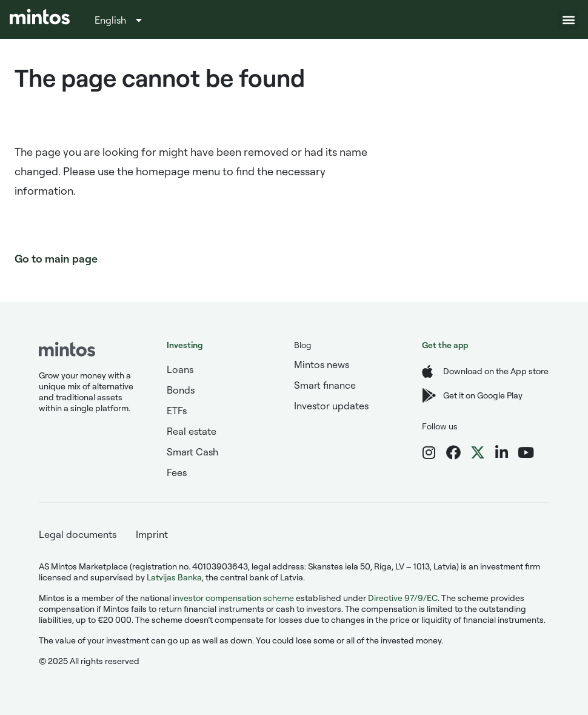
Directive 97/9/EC (403, 598)
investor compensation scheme (233, 598)
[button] (568, 20)
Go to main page (56, 258)
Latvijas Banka (174, 577)
